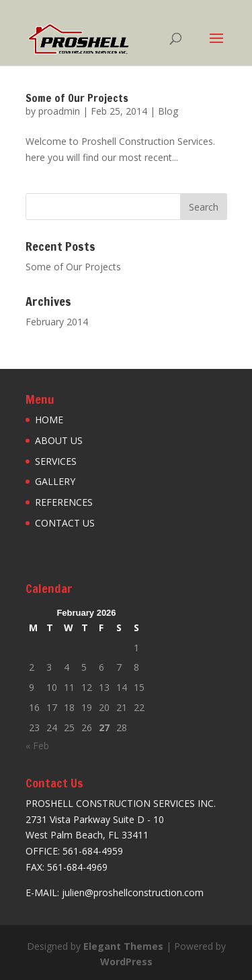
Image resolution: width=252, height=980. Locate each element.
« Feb (37, 746)
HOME (49, 420)
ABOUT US (59, 440)
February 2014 (57, 322)
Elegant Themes (123, 946)
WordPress (126, 962)
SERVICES (56, 461)
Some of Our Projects (77, 98)
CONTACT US (65, 523)
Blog (168, 111)
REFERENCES (64, 502)
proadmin (59, 111)
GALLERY (55, 481)
